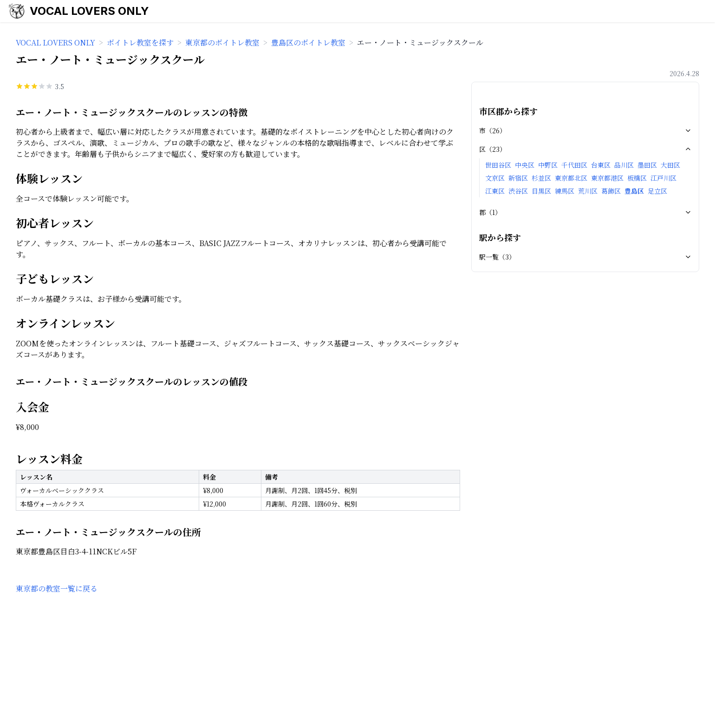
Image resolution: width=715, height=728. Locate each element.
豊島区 (634, 191)
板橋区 (637, 178)
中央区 (525, 165)
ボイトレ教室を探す (140, 42)
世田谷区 (498, 165)
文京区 (495, 178)
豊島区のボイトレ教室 (308, 42)
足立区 (657, 191)
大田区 (670, 165)
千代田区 (574, 165)
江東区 (495, 191)
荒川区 (588, 191)
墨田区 (647, 165)
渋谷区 (518, 191)
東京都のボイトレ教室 (222, 42)
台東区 (601, 165)
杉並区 (541, 178)
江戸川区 (663, 178)
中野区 (548, 165)
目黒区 (541, 191)
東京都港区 (607, 178)
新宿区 (518, 178)
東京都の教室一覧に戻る (57, 588)
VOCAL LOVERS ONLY (89, 11)
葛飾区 (611, 191)
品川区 (624, 165)
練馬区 (565, 191)
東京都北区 (571, 178)
